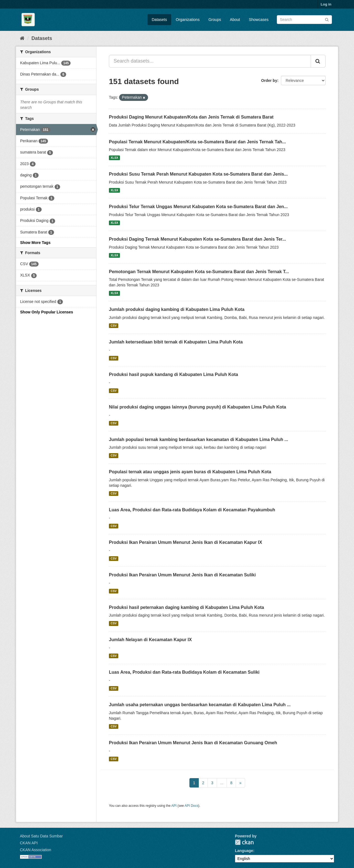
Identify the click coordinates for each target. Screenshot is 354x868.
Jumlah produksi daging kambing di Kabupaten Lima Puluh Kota (177, 309)
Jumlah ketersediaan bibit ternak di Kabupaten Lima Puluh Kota (176, 342)
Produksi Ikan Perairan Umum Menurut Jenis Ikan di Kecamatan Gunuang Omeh (193, 743)
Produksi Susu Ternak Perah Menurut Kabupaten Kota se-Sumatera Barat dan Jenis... (198, 174)
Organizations (188, 20)
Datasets (159, 20)
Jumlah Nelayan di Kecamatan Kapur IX (150, 640)
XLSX (114, 158)
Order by (269, 80)
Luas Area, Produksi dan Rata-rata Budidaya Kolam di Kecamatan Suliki (184, 672)
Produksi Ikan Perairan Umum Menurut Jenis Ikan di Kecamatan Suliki (182, 575)
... (222, 783)
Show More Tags (35, 243)
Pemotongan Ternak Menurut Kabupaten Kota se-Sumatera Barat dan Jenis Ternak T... (199, 272)
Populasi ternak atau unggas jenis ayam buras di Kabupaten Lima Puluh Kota (190, 472)
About (235, 20)
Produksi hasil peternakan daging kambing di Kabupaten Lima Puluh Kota (187, 607)
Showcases (259, 20)
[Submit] (327, 19)
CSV (114, 326)
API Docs (192, 806)
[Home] (22, 38)
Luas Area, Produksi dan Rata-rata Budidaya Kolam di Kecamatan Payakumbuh (192, 510)
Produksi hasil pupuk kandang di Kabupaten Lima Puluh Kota (174, 374)
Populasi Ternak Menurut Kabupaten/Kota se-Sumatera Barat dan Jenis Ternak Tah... (197, 142)
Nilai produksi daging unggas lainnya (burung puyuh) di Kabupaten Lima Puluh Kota (198, 407)
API (174, 806)
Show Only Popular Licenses (47, 312)
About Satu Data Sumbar (41, 836)
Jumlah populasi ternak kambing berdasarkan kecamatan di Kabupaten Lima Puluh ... (199, 440)
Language (244, 851)
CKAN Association (36, 850)
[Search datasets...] (210, 61)
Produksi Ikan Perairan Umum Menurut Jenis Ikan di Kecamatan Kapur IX (186, 542)
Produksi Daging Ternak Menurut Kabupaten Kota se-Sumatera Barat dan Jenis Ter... (197, 239)
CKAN (244, 842)
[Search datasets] (304, 20)
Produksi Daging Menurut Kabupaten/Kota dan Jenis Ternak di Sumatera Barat (191, 117)
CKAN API (29, 843)
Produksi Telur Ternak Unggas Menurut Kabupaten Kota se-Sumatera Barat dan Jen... (198, 207)
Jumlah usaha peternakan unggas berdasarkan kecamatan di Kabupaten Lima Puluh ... (200, 705)
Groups (215, 20)
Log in (326, 4)
